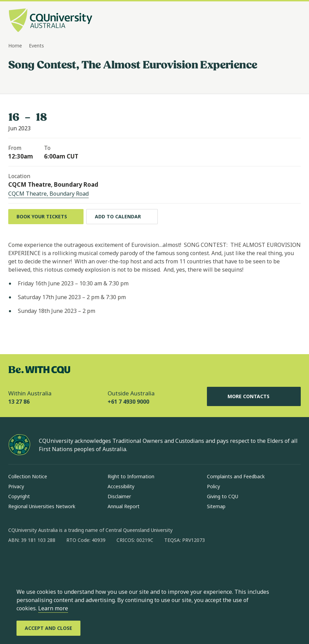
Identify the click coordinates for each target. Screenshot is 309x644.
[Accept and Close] (48, 628)
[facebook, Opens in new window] (16, 562)
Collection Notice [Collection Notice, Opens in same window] (28, 476)
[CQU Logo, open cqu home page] (51, 21)
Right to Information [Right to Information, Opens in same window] (131, 476)
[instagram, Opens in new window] (34, 562)
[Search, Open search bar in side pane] (282, 21)
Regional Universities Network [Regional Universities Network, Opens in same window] (42, 506)
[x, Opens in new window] (69, 562)
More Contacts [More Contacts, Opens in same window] (254, 396)
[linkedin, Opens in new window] (52, 562)
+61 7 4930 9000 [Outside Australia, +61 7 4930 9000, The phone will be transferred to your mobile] (128, 402)
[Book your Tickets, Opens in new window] (46, 217)
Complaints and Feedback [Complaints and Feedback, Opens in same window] (236, 476)
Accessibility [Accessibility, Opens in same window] (121, 486)
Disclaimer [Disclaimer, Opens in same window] (119, 496)
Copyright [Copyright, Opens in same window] (19, 496)
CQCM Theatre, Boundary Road (48, 194)
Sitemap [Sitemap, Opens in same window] (216, 506)
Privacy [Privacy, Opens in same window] (16, 486)
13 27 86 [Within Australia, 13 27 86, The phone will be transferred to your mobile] (19, 402)
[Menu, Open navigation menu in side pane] (295, 21)
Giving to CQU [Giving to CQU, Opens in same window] (223, 496)
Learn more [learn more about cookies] (53, 608)
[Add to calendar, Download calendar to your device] (122, 217)
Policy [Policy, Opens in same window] (213, 486)
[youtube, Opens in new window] (87, 562)
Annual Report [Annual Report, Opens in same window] (124, 506)
